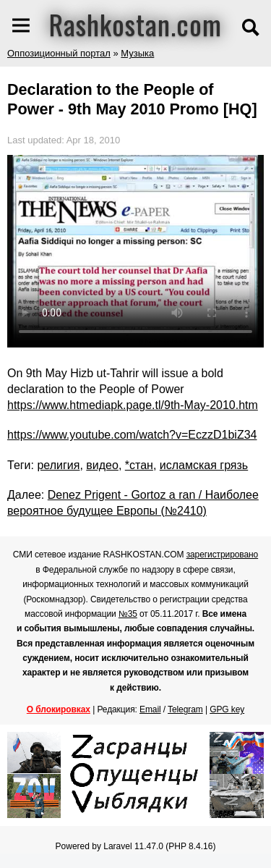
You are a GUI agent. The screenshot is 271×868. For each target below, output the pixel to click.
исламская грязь (204, 465)
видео (102, 465)
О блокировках (59, 709)
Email (150, 709)
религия (58, 465)
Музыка (137, 53)
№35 (128, 614)
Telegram (185, 709)
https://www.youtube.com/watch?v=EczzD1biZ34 (132, 435)
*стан (139, 465)
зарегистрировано (223, 555)
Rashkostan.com (135, 24)
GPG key (227, 709)
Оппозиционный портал (59, 53)
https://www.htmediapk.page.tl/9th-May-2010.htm (133, 405)
